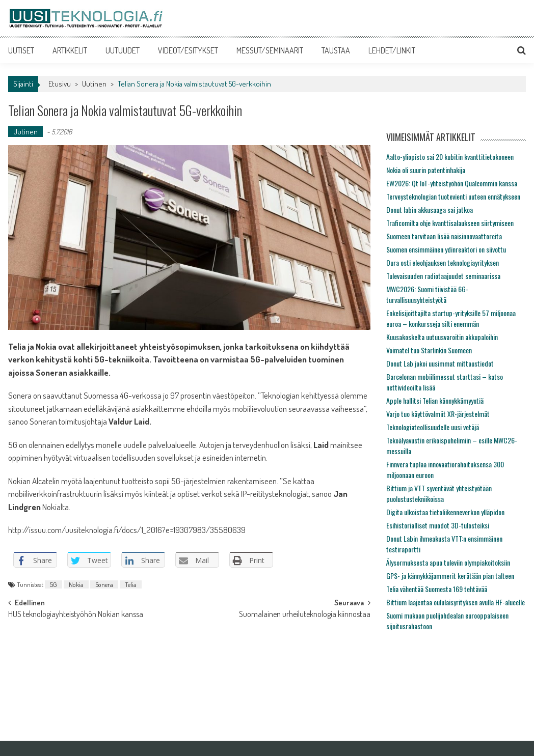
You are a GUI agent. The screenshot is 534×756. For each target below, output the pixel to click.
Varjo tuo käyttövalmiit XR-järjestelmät (438, 414)
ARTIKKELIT (70, 50)
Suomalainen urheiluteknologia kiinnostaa (305, 615)
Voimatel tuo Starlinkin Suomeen (429, 350)
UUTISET (21, 50)
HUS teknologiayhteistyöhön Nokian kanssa (76, 615)
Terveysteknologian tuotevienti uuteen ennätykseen (453, 196)
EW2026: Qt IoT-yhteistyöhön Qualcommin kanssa (452, 183)
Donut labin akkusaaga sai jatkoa (430, 209)
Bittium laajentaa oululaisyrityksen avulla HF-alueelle (456, 602)
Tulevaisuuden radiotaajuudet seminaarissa (443, 276)
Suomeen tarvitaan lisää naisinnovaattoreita (444, 236)
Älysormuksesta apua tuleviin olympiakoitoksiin (448, 562)
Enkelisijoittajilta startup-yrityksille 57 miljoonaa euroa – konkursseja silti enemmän (451, 318)
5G (54, 584)
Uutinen (94, 84)
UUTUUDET (123, 50)
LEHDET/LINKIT (392, 50)
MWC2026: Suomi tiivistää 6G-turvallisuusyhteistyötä (427, 294)
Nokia (76, 584)
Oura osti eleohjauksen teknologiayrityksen (443, 262)
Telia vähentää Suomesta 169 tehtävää (437, 589)
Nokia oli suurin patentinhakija (426, 170)
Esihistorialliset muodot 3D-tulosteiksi (438, 525)
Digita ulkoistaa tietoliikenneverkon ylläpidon (445, 512)
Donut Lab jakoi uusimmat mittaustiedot (440, 363)
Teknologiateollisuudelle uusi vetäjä (433, 427)
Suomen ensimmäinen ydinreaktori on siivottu (446, 249)
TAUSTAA (336, 50)
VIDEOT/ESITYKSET (188, 50)
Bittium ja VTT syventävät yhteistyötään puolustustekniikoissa (439, 493)
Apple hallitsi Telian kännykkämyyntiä (435, 400)
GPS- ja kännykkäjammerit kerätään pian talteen (450, 576)
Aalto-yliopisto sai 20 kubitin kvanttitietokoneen (450, 157)
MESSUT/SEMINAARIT (270, 50)
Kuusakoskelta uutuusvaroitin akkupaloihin (442, 337)
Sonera (104, 584)
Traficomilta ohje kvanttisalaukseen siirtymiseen (450, 223)
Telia (131, 584)
